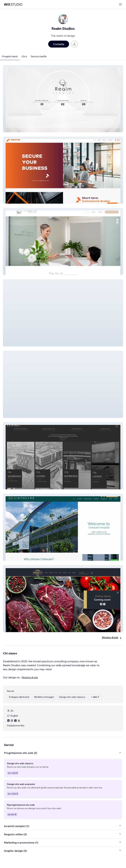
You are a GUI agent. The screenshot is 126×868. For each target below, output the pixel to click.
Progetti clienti (10, 56)
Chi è (24, 56)
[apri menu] (120, 5)
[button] (63, 99)
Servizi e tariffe (39, 56)
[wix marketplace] (13, 5)
